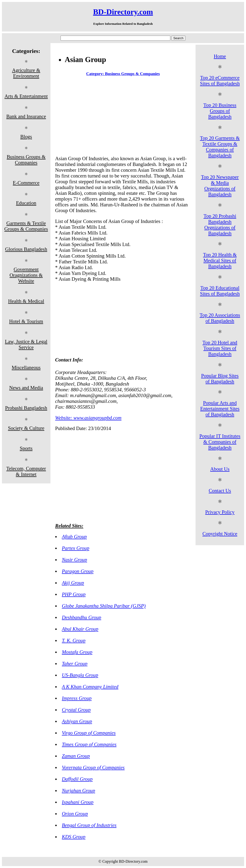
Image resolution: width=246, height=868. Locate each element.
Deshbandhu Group (81, 617)
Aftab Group (74, 536)
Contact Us (220, 491)
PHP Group (74, 594)
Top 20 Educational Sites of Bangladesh (220, 291)
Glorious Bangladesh (26, 249)
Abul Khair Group (80, 629)
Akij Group (73, 583)
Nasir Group (74, 560)
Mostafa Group (77, 652)
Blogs (26, 136)
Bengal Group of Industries (89, 825)
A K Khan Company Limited (90, 687)
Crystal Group (76, 710)
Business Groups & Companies (26, 160)
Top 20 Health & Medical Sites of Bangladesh (220, 260)
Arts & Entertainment (26, 96)
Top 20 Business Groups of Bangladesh (220, 111)
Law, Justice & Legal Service (26, 344)
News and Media (26, 388)
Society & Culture (26, 428)
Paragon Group (78, 571)
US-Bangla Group (80, 675)
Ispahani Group (78, 802)
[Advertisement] (123, 117)
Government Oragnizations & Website (26, 275)
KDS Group (74, 837)
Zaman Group (76, 756)
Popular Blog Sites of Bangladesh (220, 378)
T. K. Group (74, 640)
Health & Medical (26, 301)
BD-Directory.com (123, 12)
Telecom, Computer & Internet (26, 471)
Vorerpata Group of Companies (93, 767)
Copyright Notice (220, 534)
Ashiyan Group (77, 721)
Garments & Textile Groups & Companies (26, 226)
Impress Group (77, 698)
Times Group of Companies (89, 744)
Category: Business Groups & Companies (123, 74)
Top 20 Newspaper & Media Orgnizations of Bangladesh (220, 186)
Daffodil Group (77, 779)
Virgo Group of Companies (89, 733)
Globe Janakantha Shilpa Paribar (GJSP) (104, 606)
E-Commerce (26, 183)
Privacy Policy (220, 512)
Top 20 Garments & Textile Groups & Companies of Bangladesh (220, 147)
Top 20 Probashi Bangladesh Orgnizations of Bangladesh (220, 225)
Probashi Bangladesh (26, 408)
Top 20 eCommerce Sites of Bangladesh (220, 80)
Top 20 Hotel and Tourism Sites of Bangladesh (220, 348)
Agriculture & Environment (26, 73)
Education (26, 203)
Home (220, 56)
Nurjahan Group (78, 790)
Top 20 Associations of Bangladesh (220, 318)
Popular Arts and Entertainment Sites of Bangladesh (220, 409)
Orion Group (75, 814)
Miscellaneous (26, 367)
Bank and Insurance (26, 116)
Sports (26, 448)
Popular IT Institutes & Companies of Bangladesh (220, 442)
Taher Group (75, 663)
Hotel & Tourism (26, 321)
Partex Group (75, 548)
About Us (220, 469)
